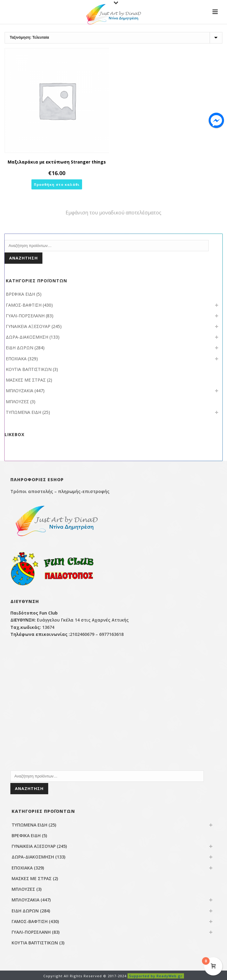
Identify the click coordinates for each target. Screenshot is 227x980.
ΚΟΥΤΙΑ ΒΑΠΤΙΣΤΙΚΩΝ (29, 369)
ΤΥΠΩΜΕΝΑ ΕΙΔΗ (23, 412)
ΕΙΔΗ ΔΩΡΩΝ (20, 348)
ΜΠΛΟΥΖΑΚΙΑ (20, 391)
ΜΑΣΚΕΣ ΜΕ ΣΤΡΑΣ (26, 380)
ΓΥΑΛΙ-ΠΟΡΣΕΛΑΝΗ (25, 316)
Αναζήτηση (23, 258)
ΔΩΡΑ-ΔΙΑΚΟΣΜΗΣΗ (27, 337)
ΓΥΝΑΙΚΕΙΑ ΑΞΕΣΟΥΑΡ (28, 326)
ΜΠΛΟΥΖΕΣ (17, 402)
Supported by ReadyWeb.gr (156, 976)
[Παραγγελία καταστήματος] (113, 38)
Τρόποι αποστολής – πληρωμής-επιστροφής (60, 491)
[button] (57, 184)
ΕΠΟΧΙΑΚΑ (16, 359)
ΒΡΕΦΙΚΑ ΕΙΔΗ (20, 294)
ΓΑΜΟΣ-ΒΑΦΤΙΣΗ (24, 305)
